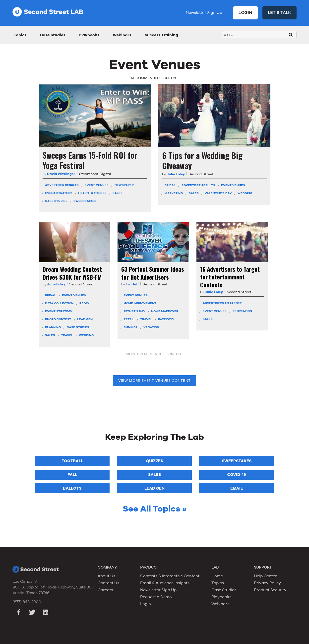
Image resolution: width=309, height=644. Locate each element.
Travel (67, 335)
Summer (131, 327)
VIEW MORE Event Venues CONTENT (154, 381)
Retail (129, 319)
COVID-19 (237, 475)
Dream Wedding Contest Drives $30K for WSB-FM (72, 273)
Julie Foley (176, 174)
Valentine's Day (218, 193)
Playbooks (89, 35)
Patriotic (166, 319)
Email (237, 488)
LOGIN (245, 13)
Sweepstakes (85, 201)
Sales (118, 193)
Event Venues (97, 185)
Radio (84, 303)
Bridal (170, 185)
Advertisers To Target (222, 303)
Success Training (161, 35)
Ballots (72, 488)
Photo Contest (58, 319)
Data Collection (59, 303)
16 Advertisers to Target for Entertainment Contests (230, 277)
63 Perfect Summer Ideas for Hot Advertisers (153, 273)
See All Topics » (155, 509)
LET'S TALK (280, 13)
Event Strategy (59, 193)
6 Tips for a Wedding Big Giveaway (202, 161)
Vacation (151, 327)
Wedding (245, 193)
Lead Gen (85, 319)
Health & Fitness (92, 193)
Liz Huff (132, 284)
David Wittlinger (61, 174)
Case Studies (53, 35)
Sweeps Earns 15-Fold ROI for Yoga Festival (90, 160)
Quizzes (154, 461)
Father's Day (134, 311)
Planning (53, 327)
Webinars (122, 35)
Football (72, 461)
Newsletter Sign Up (204, 13)
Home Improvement (140, 303)
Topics (20, 35)
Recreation (242, 311)
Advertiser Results (62, 185)
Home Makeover (165, 311)
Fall (72, 475)
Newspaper (124, 185)
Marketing (174, 193)
